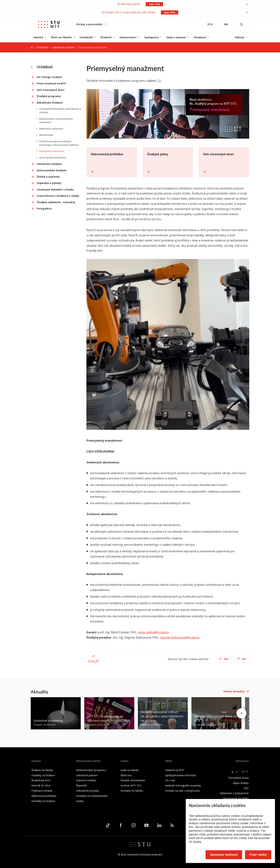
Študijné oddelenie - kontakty (56, 202)
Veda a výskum (176, 37)
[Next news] (241, 713)
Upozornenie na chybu (236, 798)
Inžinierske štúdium (49, 164)
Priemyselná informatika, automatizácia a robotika (60, 111)
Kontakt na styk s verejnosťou (182, 791)
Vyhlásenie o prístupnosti (234, 793)
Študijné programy (49, 96)
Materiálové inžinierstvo (51, 129)
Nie (242, 659)
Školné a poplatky (48, 177)
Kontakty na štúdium (43, 801)
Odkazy (239, 37)
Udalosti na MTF (175, 770)
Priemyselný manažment (52, 151)
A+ (237, 772)
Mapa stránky (241, 783)
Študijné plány (157, 154)
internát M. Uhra (41, 785)
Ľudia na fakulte (130, 770)
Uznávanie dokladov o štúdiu (55, 190)
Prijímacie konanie (42, 791)
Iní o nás (170, 780)
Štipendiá (81, 785)
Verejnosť (200, 37)
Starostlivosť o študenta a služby (58, 196)
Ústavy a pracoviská (90, 24)
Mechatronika (46, 135)
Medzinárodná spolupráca (91, 770)
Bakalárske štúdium (63, 47)
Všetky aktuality (234, 691)
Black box (126, 775)
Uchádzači (86, 37)
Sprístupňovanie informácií (181, 775)
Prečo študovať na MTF (51, 83)
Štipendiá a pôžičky (49, 183)
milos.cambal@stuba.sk (153, 632)
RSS (246, 788)
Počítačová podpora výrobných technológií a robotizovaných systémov (59, 143)
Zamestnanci (128, 37)
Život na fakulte (61, 37)
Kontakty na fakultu (132, 791)
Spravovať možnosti (224, 855)
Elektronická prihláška (107, 154)
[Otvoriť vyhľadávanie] (241, 24)
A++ (245, 771)
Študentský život (41, 780)
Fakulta (38, 37)
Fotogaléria (44, 208)
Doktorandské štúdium (52, 170)
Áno (224, 659)
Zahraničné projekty (88, 791)
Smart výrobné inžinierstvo (53, 158)
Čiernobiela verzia (238, 778)
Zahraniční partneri (87, 775)
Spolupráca (151, 37)
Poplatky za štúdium (43, 775)
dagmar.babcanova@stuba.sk (180, 637)
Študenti (106, 37)
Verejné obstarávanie (133, 780)
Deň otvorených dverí (51, 90)
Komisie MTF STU (131, 785)
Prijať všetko (258, 855)
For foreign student (49, 77)
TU (159, 81)
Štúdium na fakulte (42, 770)
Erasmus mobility (86, 780)
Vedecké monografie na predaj (183, 785)
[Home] (32, 47)
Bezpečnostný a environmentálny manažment (56, 121)
